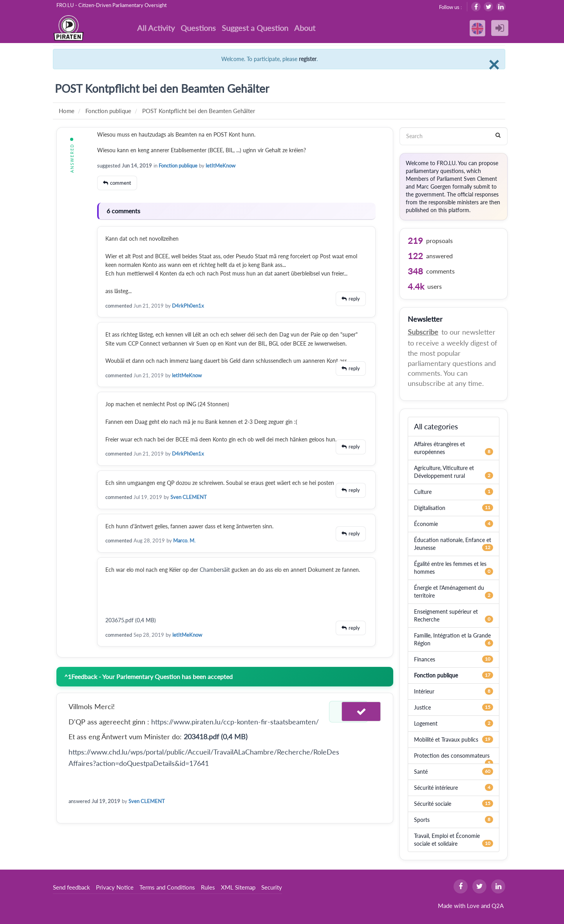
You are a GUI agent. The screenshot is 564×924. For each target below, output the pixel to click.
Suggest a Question (255, 28)
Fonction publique (178, 166)
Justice (422, 707)
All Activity (156, 28)
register (308, 59)
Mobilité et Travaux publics (446, 739)
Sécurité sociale (433, 804)
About (305, 28)
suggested (109, 166)
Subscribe (423, 332)
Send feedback (71, 887)
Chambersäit (216, 570)
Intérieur (424, 691)
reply (354, 299)
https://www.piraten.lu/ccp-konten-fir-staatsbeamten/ (235, 722)
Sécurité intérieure (436, 788)
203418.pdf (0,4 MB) (216, 737)
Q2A (498, 906)
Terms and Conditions (167, 887)
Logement (426, 723)
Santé (421, 772)
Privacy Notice (115, 887)
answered (79, 801)
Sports (422, 820)
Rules (208, 887)
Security (272, 887)
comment (121, 183)
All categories (436, 426)
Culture (423, 492)
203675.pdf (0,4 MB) (131, 620)
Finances (425, 659)
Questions (198, 28)
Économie (426, 524)
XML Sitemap (238, 887)
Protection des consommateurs (452, 756)
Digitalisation (430, 508)
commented (119, 306)
